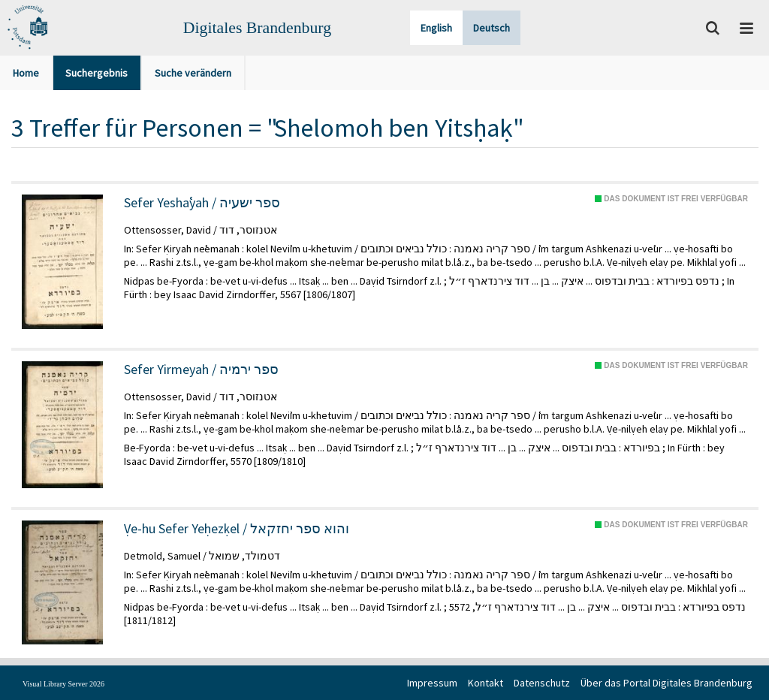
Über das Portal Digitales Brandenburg (666, 683)
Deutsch (492, 28)
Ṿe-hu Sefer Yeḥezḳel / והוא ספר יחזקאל (237, 529)
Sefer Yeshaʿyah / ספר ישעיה (202, 203)
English (436, 28)
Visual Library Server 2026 (63, 684)
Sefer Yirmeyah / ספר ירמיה (201, 370)
